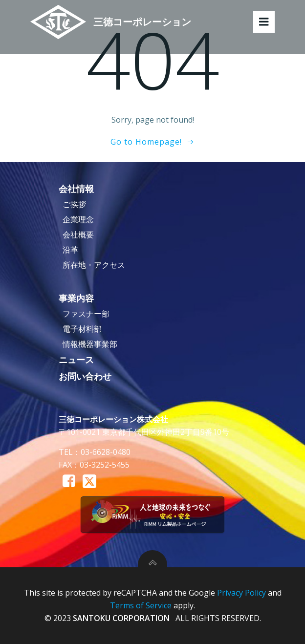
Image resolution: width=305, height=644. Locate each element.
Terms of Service (141, 605)
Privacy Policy (241, 593)
